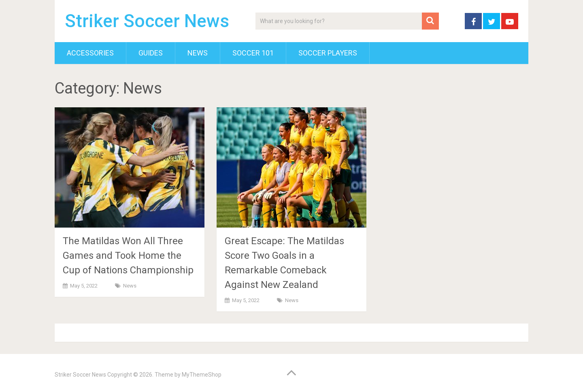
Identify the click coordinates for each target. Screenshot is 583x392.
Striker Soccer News (147, 21)
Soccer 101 (253, 53)
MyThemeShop (202, 375)
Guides (151, 53)
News (198, 53)
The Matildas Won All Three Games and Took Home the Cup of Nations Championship (128, 256)
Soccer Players (328, 53)
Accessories (90, 53)
